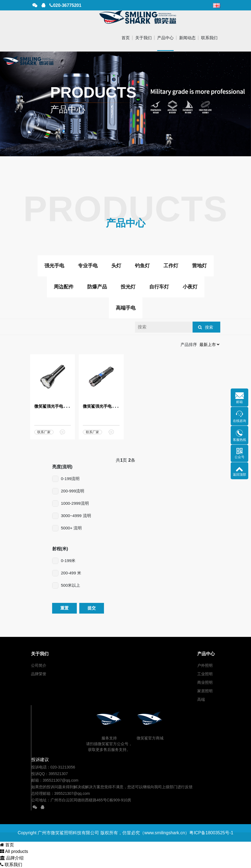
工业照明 (205, 674)
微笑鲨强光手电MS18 (54, 406)
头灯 (116, 266)
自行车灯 (159, 287)
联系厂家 (44, 432)
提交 (92, 608)
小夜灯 (190, 287)
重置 (64, 608)
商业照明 (205, 682)
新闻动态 (187, 38)
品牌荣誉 (39, 674)
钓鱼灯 (142, 266)
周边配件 (64, 287)
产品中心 (165, 38)
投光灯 (128, 287)
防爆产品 (97, 287)
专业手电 (88, 266)
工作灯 (171, 266)
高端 (201, 699)
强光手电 (54, 266)
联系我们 (209, 38)
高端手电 (126, 308)
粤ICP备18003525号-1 (211, 833)
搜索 (209, 327)
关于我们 (143, 38)
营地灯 (199, 266)
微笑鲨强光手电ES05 (102, 406)
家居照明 (205, 691)
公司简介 (39, 665)
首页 (126, 38)
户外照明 (205, 665)
